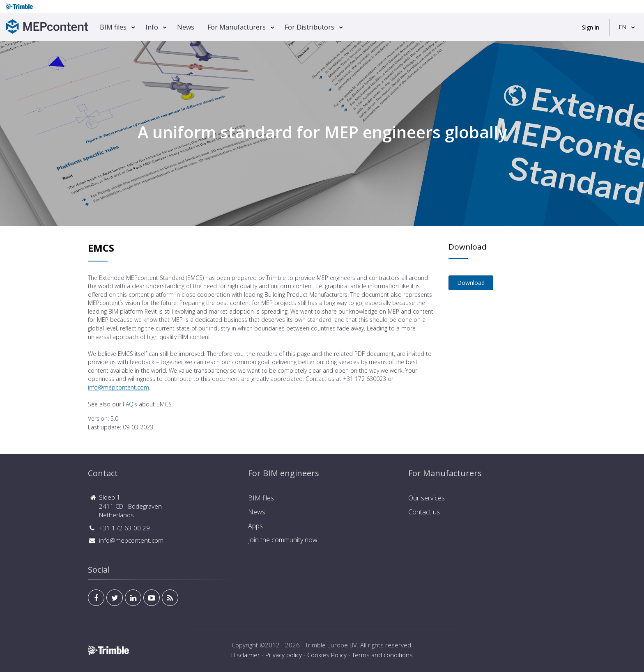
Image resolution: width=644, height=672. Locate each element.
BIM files (113, 27)
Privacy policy (284, 655)
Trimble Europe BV (331, 645)
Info (152, 27)
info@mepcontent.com (118, 387)
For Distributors (309, 27)
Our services (427, 498)
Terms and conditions (382, 655)
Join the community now (283, 540)
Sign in (591, 27)
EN (622, 27)
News (186, 27)
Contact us (424, 512)
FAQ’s (130, 404)
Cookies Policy (327, 655)
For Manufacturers (237, 27)
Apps (255, 526)
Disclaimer (246, 655)
